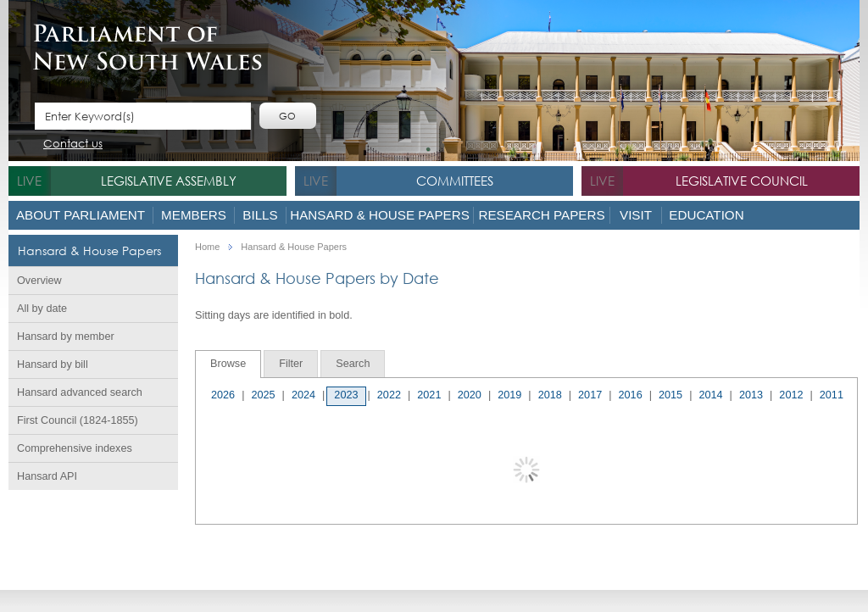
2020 (470, 395)
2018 (550, 395)
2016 (631, 395)
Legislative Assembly (169, 181)
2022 (389, 395)
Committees (455, 181)
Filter (291, 364)
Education (706, 215)
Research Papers (541, 215)
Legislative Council (742, 181)
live (29, 181)
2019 (509, 395)
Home (207, 247)
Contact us (73, 145)
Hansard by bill (53, 364)
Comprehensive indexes (75, 448)
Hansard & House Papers (380, 215)
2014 (710, 395)
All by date (42, 309)
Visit (636, 215)
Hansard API (47, 476)
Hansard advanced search (80, 392)
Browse (228, 364)
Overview (39, 281)
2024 (303, 395)
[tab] (228, 364)
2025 (263, 395)
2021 (429, 395)
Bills (260, 215)
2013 (751, 395)
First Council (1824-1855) (78, 420)
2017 (590, 395)
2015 (670, 395)
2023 (346, 395)
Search (353, 364)
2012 (791, 395)
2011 (832, 395)
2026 (223, 395)
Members (194, 215)
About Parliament (81, 215)
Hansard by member (66, 337)
